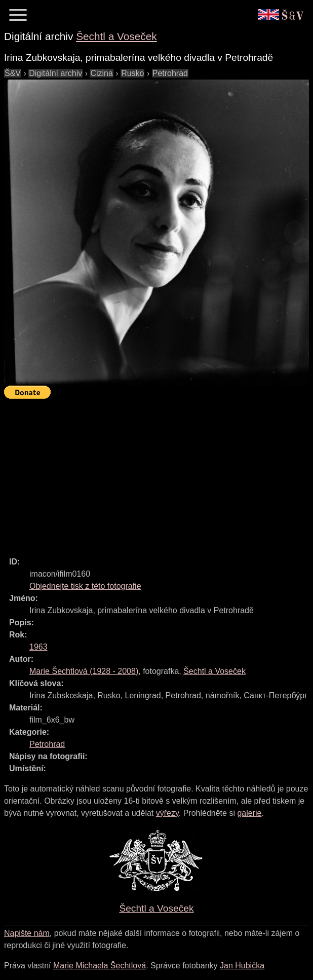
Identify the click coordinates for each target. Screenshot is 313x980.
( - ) (84, 671)
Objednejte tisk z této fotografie (85, 586)
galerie (249, 813)
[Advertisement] (159, 473)
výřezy (167, 813)
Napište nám (27, 933)
